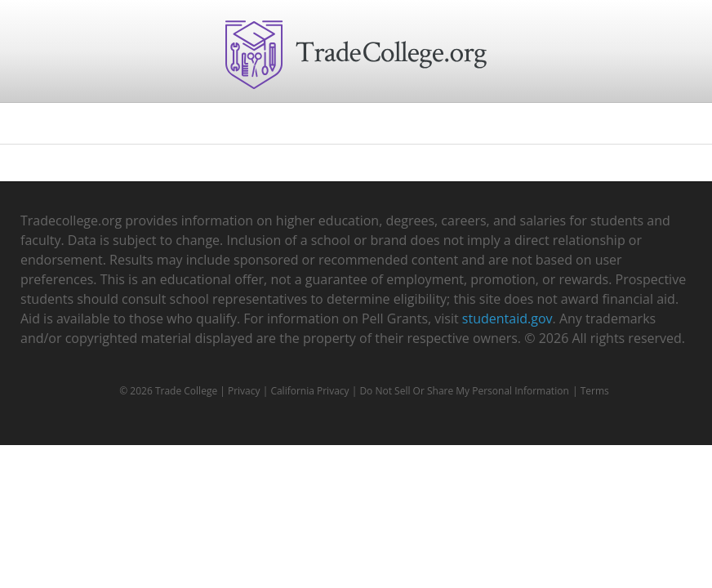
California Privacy (309, 391)
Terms (595, 391)
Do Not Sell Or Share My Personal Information (464, 391)
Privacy (244, 391)
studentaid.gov (507, 318)
